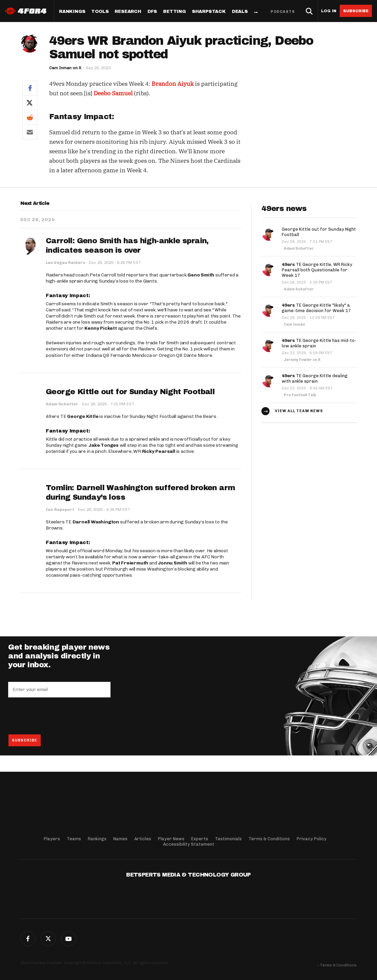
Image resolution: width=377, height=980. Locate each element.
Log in (329, 11)
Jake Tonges (104, 445)
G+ (68, 939)
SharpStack (209, 12)
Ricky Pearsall (159, 451)
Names (120, 839)
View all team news (299, 411)
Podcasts (283, 12)
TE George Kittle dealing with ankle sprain (315, 378)
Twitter (48, 939)
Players (52, 839)
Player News (171, 839)
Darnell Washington (96, 522)
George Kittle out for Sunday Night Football (130, 392)
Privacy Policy (312, 839)
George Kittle (83, 416)
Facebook (28, 939)
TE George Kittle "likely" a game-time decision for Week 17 (316, 308)
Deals (240, 12)
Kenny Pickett (101, 328)
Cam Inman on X (65, 68)
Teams (74, 839)
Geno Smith (201, 275)
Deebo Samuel (113, 93)
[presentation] (60, 716)
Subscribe (356, 11)
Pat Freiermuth (130, 563)
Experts (200, 839)
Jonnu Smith (173, 563)
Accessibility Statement (189, 844)
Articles (143, 839)
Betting (174, 12)
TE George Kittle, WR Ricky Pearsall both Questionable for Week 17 (317, 270)
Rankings (72, 12)
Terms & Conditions (269, 839)
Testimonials (228, 839)
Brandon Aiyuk (173, 84)
